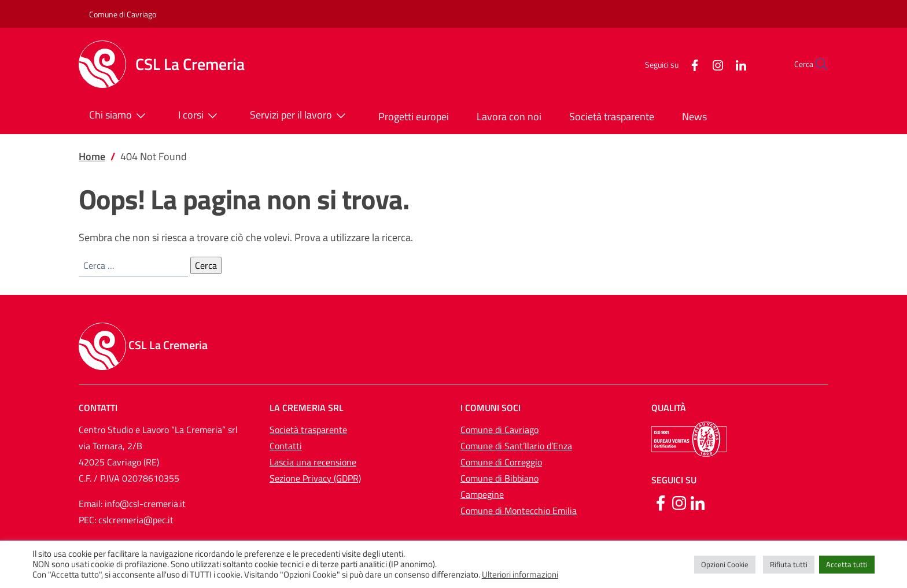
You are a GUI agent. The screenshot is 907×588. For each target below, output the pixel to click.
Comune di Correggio (501, 462)
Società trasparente (612, 117)
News (694, 117)
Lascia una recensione (313, 462)
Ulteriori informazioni (520, 575)
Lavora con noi (509, 117)
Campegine (482, 494)
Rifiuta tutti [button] (789, 564)
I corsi (200, 116)
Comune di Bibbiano (499, 478)
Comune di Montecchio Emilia (519, 511)
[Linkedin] (698, 502)
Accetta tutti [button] (847, 564)
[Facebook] (668, 64)
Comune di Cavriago (123, 14)
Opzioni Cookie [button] (725, 564)
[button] (814, 64)
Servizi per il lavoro (300, 116)
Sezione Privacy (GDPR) (315, 478)
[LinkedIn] (714, 64)
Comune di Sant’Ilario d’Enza (516, 446)
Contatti (286, 446)
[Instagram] (691, 64)
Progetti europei (414, 117)
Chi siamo (120, 116)
